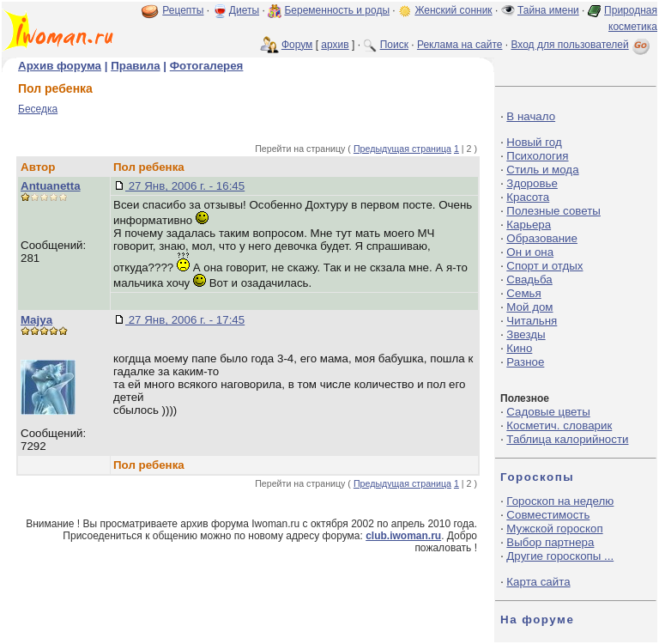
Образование (542, 238)
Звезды (526, 334)
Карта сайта (538, 582)
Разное (525, 362)
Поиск (394, 45)
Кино (519, 348)
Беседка (38, 109)
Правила (135, 66)
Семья (523, 293)
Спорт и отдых (544, 266)
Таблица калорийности (567, 439)
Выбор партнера (550, 542)
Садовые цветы (548, 412)
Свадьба (529, 279)
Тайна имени (548, 10)
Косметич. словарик (559, 425)
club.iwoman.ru (403, 536)
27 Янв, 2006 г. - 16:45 (185, 186)
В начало (531, 116)
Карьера (529, 225)
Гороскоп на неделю (560, 501)
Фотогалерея (207, 66)
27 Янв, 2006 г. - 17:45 (185, 320)
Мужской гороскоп (554, 529)
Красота (528, 197)
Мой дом (529, 307)
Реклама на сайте (460, 45)
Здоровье (532, 183)
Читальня (532, 321)
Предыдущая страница (402, 149)
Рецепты (183, 10)
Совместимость (548, 515)
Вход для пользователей (582, 45)
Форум (297, 45)
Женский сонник (453, 10)
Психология (537, 156)
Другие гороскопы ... (560, 556)
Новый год (534, 142)
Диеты (244, 10)
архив (335, 45)
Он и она (530, 252)
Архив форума (60, 66)
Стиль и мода (542, 170)
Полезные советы (553, 211)
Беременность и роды (337, 10)
